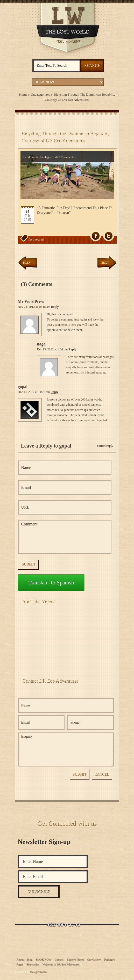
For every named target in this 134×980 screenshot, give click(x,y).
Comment (65, 537)
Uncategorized (40, 94)
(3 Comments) (66, 157)
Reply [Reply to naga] (72, 349)
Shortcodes (33, 964)
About (20, 959)
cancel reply (105, 446)
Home (23, 94)
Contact (59, 959)
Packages (110, 959)
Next (105, 263)
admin (31, 157)
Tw (109, 236)
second (39, 239)
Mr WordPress (31, 301)
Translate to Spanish (51, 583)
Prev (27, 263)
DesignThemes (39, 972)
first (31, 239)
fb (96, 236)
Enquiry (66, 749)
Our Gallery (94, 959)
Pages (20, 964)
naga (41, 344)
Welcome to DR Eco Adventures (61, 964)
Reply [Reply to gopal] (54, 392)
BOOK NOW (44, 959)
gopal (23, 387)
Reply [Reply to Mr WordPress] (55, 307)
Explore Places (75, 959)
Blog (30, 959)
